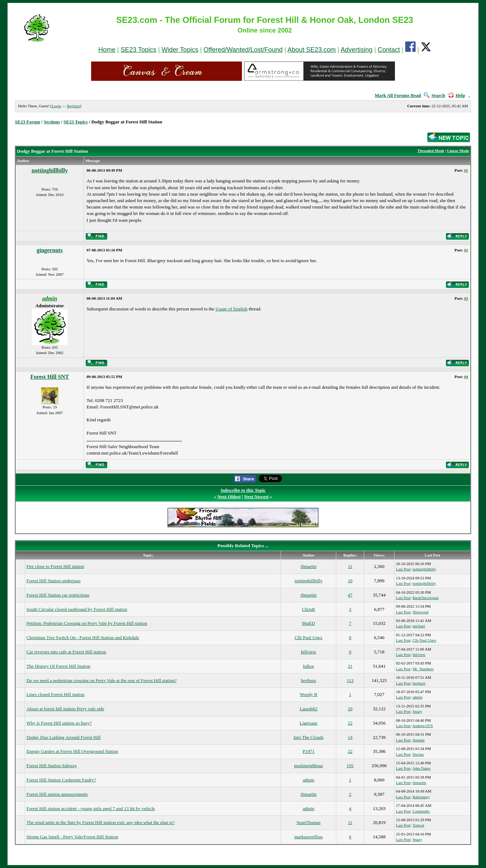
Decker (418, 754)
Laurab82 (308, 709)
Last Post (403, 569)
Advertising (356, 50)
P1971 (309, 751)
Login (56, 106)
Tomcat (418, 825)
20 (350, 709)
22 (350, 723)
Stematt (418, 740)
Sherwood (420, 612)
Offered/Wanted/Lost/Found (243, 50)
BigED (308, 623)
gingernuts (50, 250)
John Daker (421, 768)
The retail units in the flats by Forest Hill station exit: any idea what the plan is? (100, 822)
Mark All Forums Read (398, 95)
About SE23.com (311, 50)
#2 (466, 250)
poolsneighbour (309, 766)
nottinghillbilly (49, 170)
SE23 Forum (28, 122)
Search (434, 95)
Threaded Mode (431, 151)
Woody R (309, 694)
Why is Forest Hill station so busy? (59, 723)
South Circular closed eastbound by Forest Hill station (77, 609)
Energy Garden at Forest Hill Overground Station (72, 751)
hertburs (309, 680)
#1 (466, 170)
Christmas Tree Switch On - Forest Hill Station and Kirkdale (83, 637)
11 (350, 566)
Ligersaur (308, 723)
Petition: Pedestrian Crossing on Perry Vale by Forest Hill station (87, 623)
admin (417, 697)
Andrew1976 (423, 726)
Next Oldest (229, 497)
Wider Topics (180, 50)
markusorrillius (309, 837)
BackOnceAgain (425, 598)
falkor (309, 666)
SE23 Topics (139, 50)
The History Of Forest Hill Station (58, 666)
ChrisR (309, 609)
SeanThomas (309, 822)
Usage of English (232, 309)
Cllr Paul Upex (308, 637)
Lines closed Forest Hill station (55, 694)
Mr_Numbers (423, 669)
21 (350, 666)
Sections (52, 122)
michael (419, 626)
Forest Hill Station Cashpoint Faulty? (61, 780)
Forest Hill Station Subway (52, 766)
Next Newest (256, 497)
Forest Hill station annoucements (57, 794)
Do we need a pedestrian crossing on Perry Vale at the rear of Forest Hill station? (101, 680)
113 (350, 680)
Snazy (417, 711)
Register (73, 106)
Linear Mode (458, 151)
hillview (309, 652)
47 (350, 595)
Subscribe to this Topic (243, 490)
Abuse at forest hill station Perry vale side (65, 709)
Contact (389, 50)
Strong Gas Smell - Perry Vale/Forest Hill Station (72, 837)
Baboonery (421, 797)
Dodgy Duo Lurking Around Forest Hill (64, 737)
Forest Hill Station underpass (53, 581)
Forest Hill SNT (50, 377)
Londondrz (421, 811)
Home (107, 50)
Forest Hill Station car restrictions (58, 595)
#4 (466, 377)
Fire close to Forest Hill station (55, 566)
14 (350, 737)
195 (350, 766)
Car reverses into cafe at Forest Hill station (66, 652)
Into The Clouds (308, 737)
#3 (466, 298)
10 (350, 581)
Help (457, 95)
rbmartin (309, 566)
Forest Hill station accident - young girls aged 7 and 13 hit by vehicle (91, 808)
